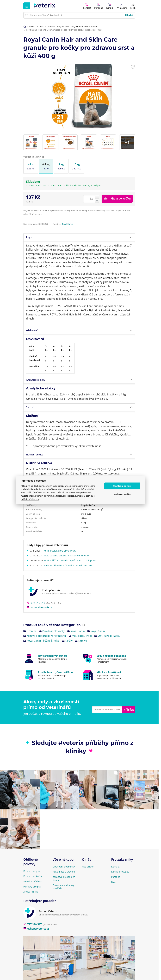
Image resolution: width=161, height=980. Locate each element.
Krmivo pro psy (32, 863)
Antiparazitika (31, 883)
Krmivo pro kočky (33, 868)
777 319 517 (36, 595)
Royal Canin (63, 27)
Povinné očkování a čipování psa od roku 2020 (70, 557)
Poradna (116, 869)
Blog (114, 874)
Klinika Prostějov (120, 863)
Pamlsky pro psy (32, 878)
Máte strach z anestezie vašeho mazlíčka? (68, 547)
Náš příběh (88, 858)
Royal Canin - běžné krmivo (84, 27)
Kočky (32, 27)
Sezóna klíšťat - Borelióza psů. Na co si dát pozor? (72, 552)
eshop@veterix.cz (40, 599)
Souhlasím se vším (122, 486)
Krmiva (41, 27)
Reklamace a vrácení (64, 863)
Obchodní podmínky (64, 858)
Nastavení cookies (122, 494)
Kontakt (115, 858)
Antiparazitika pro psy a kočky (61, 542)
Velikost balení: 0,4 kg (34, 149)
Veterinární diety (32, 873)
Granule (51, 27)
